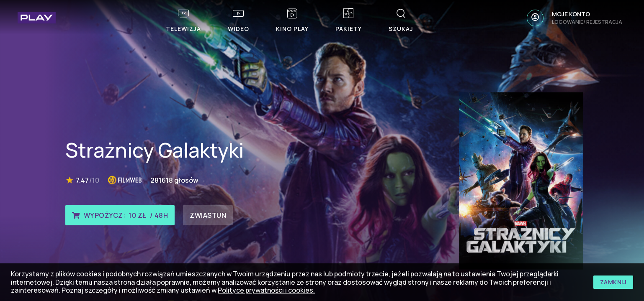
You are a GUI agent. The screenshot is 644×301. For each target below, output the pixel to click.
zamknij (613, 282)
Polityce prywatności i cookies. (266, 290)
